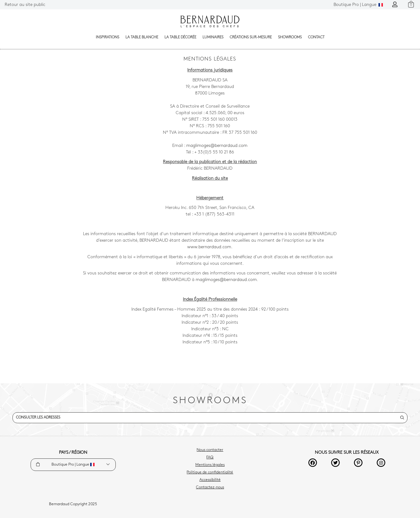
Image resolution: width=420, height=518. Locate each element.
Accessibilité (210, 480)
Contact (316, 37)
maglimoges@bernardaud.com (217, 146)
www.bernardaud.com (209, 247)
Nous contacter (210, 450)
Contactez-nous (210, 487)
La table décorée (180, 37)
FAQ (210, 457)
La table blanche (142, 37)
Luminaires (213, 37)
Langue (358, 5)
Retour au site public (25, 5)
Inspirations (107, 37)
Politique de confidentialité (210, 472)
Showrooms (290, 37)
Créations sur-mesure (251, 37)
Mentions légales (210, 465)
